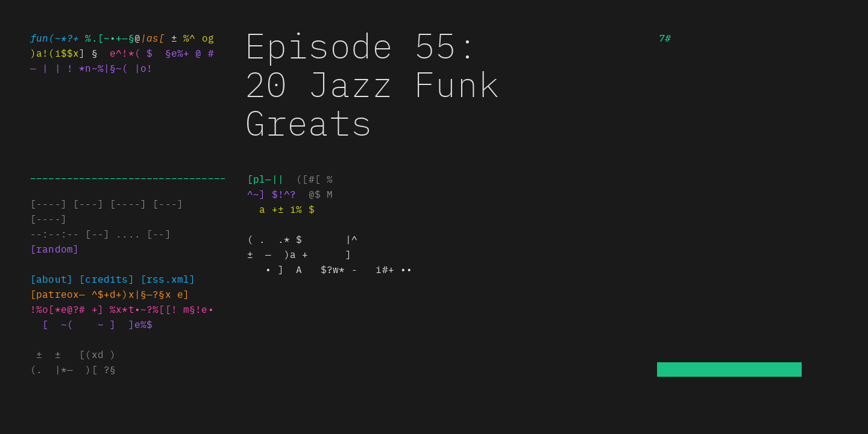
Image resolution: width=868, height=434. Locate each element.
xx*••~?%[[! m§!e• (162, 309)
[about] (52, 278)
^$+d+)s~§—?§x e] (141, 294)
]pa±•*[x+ (58, 294)
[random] (55, 248)
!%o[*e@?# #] (67, 309)
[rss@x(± (168, 278)
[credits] (106, 278)
